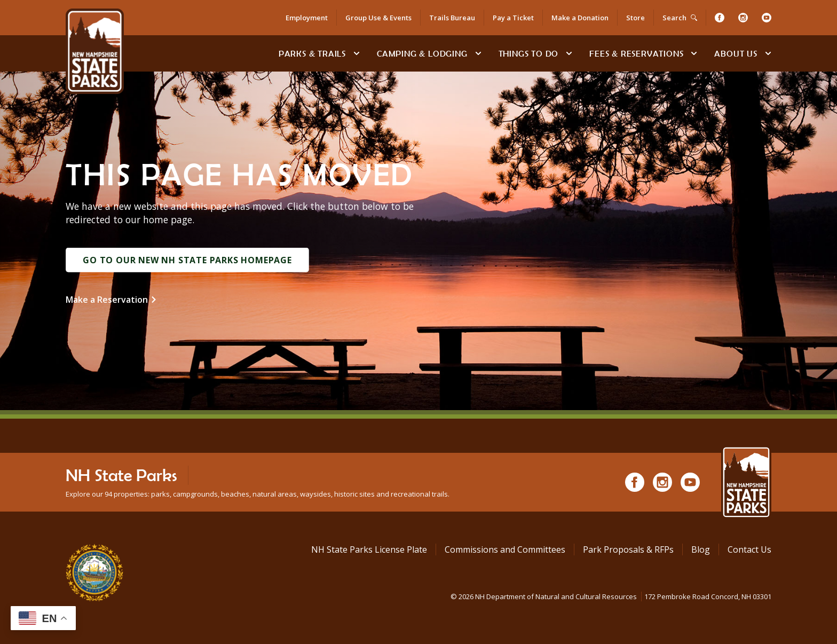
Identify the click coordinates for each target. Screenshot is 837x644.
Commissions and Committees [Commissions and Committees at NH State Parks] (505, 549)
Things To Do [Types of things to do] (529, 53)
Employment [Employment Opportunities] (307, 18)
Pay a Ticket (513, 18)
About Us (736, 53)
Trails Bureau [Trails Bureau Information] (452, 18)
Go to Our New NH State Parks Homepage (187, 260)
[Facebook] (720, 18)
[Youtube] (767, 18)
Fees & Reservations (636, 53)
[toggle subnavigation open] (357, 53)
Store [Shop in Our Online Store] (635, 18)
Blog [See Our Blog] (701, 549)
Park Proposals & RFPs (628, 549)
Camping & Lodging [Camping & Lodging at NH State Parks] (422, 53)
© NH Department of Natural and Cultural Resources (611, 596)
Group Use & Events (378, 18)
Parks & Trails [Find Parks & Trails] (312, 53)
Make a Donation (580, 18)
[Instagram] (743, 18)
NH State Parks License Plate (369, 549)
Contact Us (749, 549)
